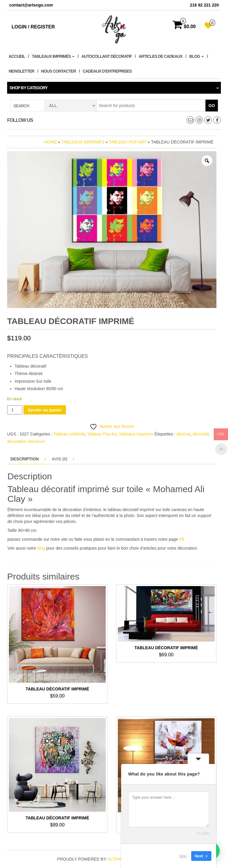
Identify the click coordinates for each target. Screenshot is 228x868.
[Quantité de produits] (15, 410)
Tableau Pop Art (128, 142)
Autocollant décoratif (107, 56)
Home (50, 142)
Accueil (17, 56)
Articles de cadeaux (160, 56)
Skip (183, 856)
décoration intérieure (26, 441)
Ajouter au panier (45, 410)
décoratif (201, 434)
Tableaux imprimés (53, 56)
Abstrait (183, 434)
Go (212, 106)
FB (182, 539)
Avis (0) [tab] (60, 459)
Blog (196, 56)
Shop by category (28, 88)
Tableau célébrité (69, 434)
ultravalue (120, 859)
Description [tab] (25, 459)
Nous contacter (58, 71)
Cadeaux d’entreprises (107, 71)
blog (41, 548)
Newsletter (21, 71)
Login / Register (33, 27)
